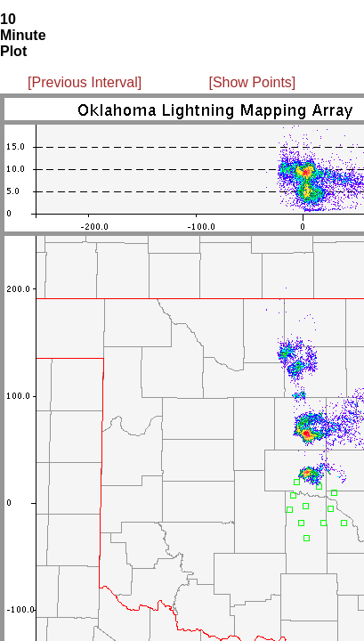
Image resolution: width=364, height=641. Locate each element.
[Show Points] (252, 82)
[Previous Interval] (85, 82)
